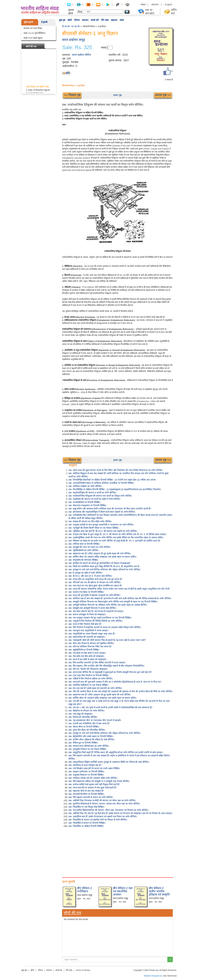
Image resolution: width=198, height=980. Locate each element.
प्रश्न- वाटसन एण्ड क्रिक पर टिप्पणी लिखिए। (86, 592)
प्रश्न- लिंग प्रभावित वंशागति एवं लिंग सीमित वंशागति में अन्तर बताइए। (97, 663)
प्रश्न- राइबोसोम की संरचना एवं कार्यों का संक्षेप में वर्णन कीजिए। (95, 499)
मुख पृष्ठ (62, 20)
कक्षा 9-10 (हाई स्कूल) (33, 38)
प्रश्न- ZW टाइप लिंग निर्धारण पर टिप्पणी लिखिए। (89, 675)
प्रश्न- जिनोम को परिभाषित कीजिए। (83, 717)
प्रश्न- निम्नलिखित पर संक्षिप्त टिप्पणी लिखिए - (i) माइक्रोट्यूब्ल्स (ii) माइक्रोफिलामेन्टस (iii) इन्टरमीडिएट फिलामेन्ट (115, 489)
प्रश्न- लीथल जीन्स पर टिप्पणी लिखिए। (84, 727)
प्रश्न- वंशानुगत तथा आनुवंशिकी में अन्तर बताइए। (88, 630)
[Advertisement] (117, 852)
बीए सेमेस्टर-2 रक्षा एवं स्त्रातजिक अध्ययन (123, 891)
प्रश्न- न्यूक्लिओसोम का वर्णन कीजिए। (84, 550)
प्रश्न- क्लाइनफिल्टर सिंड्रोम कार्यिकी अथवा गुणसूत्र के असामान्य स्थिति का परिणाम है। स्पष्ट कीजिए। (109, 762)
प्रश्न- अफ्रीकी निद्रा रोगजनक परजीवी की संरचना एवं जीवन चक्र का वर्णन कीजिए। (102, 800)
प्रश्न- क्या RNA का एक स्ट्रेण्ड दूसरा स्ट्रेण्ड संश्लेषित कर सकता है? (95, 586)
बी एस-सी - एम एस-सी (71, 26)
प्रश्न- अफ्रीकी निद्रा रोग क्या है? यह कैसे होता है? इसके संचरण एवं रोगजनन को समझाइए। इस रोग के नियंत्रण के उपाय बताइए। (121, 813)
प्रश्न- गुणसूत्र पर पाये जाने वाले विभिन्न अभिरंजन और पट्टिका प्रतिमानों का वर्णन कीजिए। (105, 570)
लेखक (143, 4)
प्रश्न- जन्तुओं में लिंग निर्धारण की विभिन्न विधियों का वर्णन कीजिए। (96, 621)
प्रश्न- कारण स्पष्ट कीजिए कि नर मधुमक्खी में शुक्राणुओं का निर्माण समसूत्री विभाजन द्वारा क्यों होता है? (110, 672)
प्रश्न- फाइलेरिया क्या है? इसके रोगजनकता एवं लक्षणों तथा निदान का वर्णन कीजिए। (103, 816)
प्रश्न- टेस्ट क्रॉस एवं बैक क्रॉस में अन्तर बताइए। (87, 653)
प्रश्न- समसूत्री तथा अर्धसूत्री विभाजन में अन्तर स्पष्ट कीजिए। (92, 608)
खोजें (70, 20)
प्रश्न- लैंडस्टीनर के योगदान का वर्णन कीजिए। (87, 711)
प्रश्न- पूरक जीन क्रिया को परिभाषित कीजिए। (87, 730)
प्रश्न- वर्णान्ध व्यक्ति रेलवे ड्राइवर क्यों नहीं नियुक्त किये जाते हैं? (94, 784)
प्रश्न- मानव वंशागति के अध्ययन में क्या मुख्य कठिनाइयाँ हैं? (93, 788)
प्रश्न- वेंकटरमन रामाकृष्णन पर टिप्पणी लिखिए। (88, 505)
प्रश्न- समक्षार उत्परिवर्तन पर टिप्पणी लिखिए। (86, 772)
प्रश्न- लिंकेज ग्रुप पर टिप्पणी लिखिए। (83, 743)
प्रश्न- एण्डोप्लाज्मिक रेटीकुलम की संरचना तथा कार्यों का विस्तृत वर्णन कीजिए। (100, 496)
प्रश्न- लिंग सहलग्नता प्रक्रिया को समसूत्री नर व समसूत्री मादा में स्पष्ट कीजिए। (99, 781)
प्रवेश (122, 20)
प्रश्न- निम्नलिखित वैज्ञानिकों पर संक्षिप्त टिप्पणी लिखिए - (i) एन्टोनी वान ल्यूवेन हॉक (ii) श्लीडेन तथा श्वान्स (112, 480)
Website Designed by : (154, 976)
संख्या (104, 48)
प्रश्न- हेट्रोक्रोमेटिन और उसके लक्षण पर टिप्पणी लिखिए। (91, 736)
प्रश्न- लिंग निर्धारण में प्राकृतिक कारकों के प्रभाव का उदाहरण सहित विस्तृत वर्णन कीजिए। (105, 627)
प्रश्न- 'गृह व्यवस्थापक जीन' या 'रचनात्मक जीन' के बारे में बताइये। (95, 720)
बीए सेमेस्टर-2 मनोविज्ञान (85, 890)
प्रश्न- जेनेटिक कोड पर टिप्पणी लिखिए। (84, 544)
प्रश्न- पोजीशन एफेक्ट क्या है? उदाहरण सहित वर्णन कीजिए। (93, 778)
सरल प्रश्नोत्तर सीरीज (82, 55)
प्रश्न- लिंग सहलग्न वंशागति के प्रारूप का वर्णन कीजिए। (91, 797)
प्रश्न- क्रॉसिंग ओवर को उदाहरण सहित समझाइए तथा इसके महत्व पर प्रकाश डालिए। (103, 557)
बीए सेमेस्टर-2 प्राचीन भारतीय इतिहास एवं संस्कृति (159, 891)
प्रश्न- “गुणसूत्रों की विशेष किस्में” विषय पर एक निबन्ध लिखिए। (94, 528)
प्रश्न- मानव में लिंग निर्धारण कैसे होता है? (85, 624)
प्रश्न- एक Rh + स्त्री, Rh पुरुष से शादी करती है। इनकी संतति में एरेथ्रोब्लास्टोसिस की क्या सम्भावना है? (110, 707)
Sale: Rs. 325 (77, 47)
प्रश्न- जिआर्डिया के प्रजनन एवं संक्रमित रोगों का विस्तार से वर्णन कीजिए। (98, 820)
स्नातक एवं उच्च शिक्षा (33, 28)
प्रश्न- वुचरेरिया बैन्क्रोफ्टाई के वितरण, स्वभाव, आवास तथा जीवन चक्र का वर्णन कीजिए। (104, 804)
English (169, 4)
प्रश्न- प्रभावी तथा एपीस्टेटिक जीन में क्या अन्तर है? (89, 723)
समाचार (85, 20)
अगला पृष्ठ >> (163, 95)
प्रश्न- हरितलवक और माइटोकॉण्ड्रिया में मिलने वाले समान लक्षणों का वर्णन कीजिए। (102, 512)
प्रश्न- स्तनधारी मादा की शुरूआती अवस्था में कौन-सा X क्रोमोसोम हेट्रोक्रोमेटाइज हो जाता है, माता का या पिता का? (115, 682)
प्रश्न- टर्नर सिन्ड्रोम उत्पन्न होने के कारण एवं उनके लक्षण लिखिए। (94, 768)
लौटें (68, 73)
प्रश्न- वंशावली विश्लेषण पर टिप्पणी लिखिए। (86, 794)
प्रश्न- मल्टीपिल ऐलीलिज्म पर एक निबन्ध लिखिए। (88, 685)
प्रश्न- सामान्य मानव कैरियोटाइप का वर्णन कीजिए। (89, 746)
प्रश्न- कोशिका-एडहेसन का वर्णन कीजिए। (85, 486)
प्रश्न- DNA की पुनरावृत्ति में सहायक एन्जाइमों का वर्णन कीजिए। (95, 595)
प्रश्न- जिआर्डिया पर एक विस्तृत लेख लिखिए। (86, 807)
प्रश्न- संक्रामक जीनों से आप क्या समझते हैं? (86, 791)
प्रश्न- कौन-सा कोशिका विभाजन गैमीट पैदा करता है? (90, 646)
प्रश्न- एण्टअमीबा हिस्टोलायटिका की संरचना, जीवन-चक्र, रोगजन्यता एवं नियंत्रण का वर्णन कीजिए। (109, 810)
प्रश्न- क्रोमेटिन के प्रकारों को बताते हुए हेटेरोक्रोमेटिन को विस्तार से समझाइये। (99, 563)
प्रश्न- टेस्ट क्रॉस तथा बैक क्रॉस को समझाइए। (86, 656)
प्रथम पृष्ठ (117, 95)
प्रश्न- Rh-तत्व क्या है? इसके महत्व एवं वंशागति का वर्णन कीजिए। (95, 688)
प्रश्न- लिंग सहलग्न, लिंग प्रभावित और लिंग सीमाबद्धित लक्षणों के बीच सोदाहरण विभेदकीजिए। (107, 666)
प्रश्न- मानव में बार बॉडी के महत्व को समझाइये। (87, 659)
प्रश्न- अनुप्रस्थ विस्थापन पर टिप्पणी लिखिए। (86, 775)
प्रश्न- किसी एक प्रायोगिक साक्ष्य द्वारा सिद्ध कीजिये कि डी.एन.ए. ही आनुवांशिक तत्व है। (104, 566)
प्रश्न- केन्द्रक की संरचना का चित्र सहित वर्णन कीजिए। (90, 521)
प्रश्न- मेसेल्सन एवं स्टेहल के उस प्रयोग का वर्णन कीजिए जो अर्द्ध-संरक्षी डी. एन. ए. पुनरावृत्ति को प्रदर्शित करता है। (114, 541)
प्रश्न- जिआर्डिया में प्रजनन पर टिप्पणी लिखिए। (87, 823)
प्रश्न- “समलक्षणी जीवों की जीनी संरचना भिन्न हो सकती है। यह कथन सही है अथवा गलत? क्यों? (107, 640)
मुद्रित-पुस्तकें (28, 22)
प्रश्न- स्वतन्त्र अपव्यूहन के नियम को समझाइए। (87, 614)
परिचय (77, 20)
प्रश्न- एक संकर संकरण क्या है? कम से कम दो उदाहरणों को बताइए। (96, 611)
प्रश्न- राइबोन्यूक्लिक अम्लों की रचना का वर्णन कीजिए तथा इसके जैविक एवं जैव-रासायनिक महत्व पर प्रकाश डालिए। (116, 537)
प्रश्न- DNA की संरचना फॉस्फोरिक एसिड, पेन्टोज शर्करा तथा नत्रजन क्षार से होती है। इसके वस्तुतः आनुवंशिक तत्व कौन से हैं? (119, 589)
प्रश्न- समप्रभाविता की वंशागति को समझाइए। (87, 637)
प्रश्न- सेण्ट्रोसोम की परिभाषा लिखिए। (83, 560)
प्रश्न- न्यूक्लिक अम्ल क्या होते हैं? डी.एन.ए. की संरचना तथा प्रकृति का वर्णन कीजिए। (103, 531)
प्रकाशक (155, 4)
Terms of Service (83, 970)
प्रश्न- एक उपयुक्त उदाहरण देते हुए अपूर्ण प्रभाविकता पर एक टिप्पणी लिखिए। (100, 618)
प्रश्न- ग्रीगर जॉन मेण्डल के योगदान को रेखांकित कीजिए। (91, 643)
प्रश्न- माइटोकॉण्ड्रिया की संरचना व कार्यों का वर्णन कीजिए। (92, 493)
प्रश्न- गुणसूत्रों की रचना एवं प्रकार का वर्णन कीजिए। (90, 547)
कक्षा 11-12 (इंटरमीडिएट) (34, 33)
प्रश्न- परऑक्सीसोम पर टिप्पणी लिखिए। (85, 502)
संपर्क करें (95, 20)
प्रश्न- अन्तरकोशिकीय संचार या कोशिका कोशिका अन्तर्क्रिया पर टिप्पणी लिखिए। (101, 483)
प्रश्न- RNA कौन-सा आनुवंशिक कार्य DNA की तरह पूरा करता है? (95, 579)
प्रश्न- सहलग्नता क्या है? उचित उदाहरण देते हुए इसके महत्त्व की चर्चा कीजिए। (100, 553)
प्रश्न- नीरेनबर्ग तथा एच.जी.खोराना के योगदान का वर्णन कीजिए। (95, 582)
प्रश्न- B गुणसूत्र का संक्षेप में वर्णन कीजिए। (86, 573)
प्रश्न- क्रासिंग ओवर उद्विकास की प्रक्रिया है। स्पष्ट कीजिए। (92, 739)
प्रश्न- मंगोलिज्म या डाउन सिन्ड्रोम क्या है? (85, 765)
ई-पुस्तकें (44, 22)
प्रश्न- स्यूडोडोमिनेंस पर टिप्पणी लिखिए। (84, 650)
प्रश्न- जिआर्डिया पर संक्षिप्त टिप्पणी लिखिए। (86, 826)
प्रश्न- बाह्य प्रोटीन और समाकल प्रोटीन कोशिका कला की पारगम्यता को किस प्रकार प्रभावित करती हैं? (110, 509)
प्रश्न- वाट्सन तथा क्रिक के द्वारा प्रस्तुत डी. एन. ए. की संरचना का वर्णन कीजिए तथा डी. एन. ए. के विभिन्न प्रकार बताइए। (118, 534)
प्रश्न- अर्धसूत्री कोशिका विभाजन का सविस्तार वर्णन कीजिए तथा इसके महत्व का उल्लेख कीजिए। (108, 605)
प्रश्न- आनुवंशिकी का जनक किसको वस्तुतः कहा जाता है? (92, 634)
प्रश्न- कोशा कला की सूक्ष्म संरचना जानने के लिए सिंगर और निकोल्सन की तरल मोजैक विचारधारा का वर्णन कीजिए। (116, 470)
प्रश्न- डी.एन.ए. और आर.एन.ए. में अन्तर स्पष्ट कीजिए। (90, 576)
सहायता (114, 20)
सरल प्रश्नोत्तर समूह (74, 40)
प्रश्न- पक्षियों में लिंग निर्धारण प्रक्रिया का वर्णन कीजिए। (91, 679)
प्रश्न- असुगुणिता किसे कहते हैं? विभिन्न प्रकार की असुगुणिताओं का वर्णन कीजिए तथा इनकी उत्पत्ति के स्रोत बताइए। (116, 752)
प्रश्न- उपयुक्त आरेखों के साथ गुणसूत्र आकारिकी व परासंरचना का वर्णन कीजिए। (101, 525)
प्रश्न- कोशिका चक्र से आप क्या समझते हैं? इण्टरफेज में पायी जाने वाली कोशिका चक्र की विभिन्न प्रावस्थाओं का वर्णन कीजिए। (120, 598)
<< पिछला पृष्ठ (72, 95)
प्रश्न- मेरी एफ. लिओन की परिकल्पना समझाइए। (88, 669)
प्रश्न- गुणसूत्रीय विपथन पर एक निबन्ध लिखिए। (88, 749)
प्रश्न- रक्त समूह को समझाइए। (81, 714)
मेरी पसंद (105, 20)
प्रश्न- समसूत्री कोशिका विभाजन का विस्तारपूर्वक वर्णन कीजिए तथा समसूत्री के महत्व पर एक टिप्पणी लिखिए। (113, 602)
